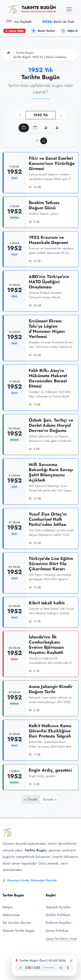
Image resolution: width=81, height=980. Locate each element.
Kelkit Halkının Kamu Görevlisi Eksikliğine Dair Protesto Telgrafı (50, 731)
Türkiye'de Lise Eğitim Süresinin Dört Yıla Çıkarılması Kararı (51, 564)
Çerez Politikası (57, 931)
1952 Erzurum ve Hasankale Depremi (48, 240)
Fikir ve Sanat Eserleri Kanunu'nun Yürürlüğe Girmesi (52, 163)
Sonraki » (50, 799)
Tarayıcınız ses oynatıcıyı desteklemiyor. (44, 968)
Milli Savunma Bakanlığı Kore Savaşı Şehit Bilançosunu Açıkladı (51, 472)
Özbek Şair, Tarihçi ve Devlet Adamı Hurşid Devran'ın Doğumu (51, 425)
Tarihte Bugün (25, 53)
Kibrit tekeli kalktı (47, 603)
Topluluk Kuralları (59, 907)
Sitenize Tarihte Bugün (19, 931)
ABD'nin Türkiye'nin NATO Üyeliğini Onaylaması (49, 282)
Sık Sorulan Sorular (17, 923)
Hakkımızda (11, 915)
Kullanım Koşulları (59, 923)
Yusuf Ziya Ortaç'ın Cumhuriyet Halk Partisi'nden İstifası (48, 519)
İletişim (8, 907)
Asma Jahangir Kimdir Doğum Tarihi (51, 689)
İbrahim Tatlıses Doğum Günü (44, 205)
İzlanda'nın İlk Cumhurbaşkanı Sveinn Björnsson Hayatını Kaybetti (46, 645)
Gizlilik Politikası (58, 915)
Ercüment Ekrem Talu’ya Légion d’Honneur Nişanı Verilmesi (47, 329)
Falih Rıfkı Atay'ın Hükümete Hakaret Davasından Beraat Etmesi (48, 378)
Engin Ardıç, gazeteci (50, 770)
